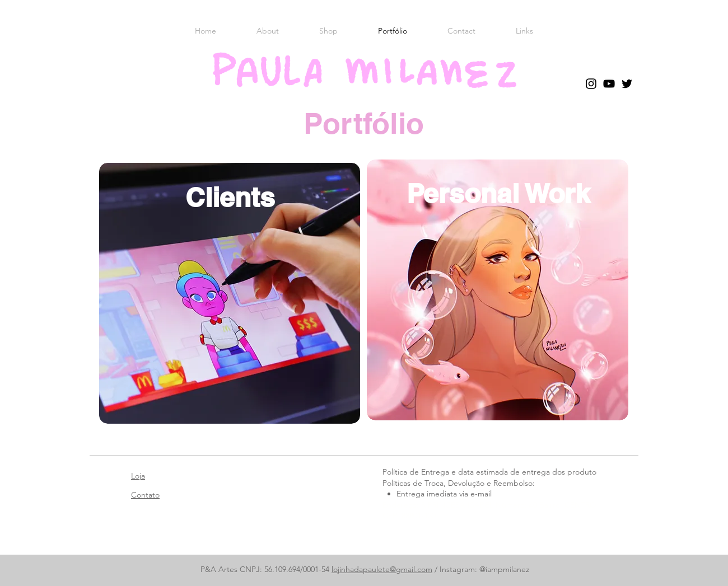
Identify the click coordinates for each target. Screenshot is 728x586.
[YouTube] (609, 84)
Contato (145, 495)
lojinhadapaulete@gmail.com (382, 569)
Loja (138, 476)
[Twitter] (627, 84)
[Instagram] (591, 84)
